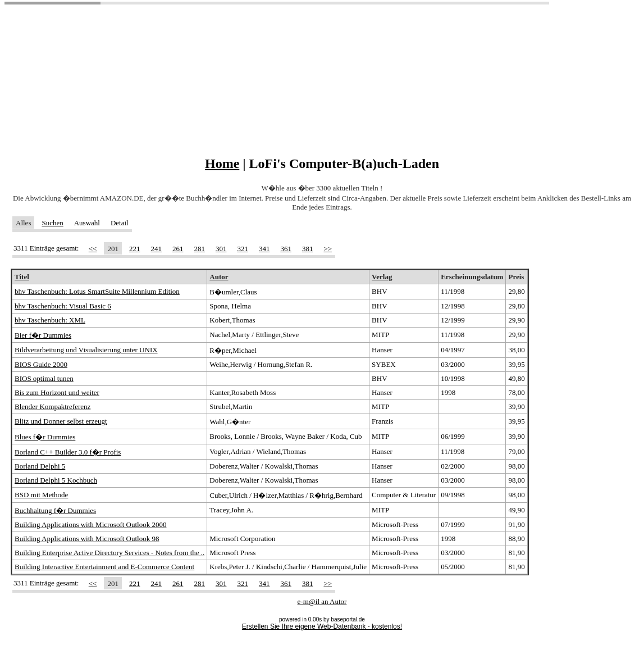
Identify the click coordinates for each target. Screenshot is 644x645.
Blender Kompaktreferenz (52, 406)
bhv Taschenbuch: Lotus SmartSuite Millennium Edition (97, 291)
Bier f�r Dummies (43, 335)
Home (222, 163)
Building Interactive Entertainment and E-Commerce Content (104, 567)
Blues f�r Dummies (45, 437)
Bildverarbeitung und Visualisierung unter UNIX (86, 350)
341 (264, 249)
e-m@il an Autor (322, 601)
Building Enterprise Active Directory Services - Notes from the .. (109, 553)
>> (328, 249)
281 (199, 249)
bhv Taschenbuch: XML (50, 320)
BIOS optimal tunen (44, 378)
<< (93, 249)
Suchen (52, 223)
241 (156, 249)
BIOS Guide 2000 (41, 364)
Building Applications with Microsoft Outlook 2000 (90, 524)
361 (286, 249)
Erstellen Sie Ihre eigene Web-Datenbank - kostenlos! (322, 626)
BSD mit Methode (41, 495)
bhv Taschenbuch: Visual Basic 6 (63, 306)
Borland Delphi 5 (40, 466)
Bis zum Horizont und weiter (57, 392)
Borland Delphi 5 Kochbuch (56, 480)
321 (243, 249)
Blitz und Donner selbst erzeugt (61, 421)
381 (308, 249)
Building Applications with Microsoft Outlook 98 (87, 539)
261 (178, 249)
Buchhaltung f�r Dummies (55, 510)
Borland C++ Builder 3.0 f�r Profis (68, 452)
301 (221, 249)
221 (135, 249)
